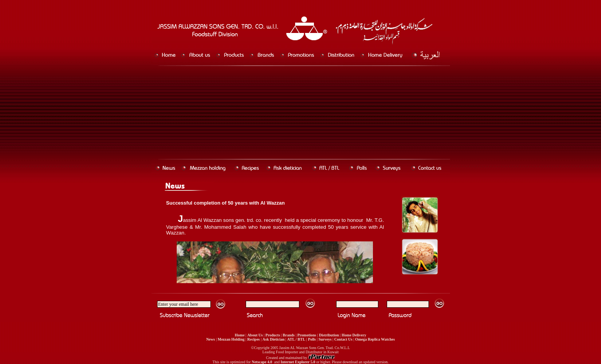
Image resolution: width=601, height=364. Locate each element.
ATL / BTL (296, 339)
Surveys (325, 339)
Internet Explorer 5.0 (298, 362)
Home (240, 335)
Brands (289, 335)
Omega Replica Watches (375, 339)
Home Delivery (354, 335)
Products (273, 335)
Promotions (307, 335)
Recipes (254, 339)
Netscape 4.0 (262, 362)
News (211, 339)
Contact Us (343, 339)
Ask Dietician (274, 339)
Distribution (329, 335)
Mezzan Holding (231, 339)
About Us (255, 335)
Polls (312, 339)
